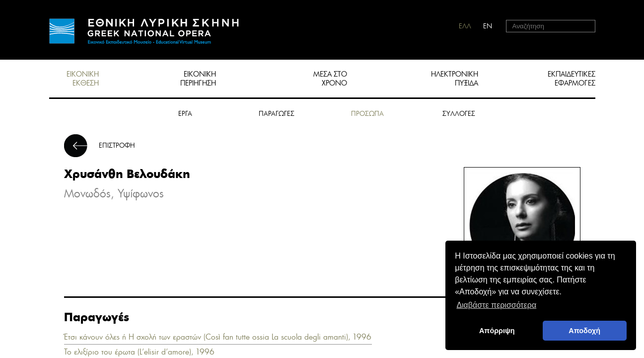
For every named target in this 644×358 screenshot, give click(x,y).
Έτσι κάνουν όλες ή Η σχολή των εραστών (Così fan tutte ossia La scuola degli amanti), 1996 (218, 337)
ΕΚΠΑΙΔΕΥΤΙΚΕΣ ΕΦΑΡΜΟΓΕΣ (572, 79)
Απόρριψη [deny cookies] (497, 331)
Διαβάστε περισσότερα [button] (496, 305)
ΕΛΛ (465, 26)
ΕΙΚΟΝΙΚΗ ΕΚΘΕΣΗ (83, 79)
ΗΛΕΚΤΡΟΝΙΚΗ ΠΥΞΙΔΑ (455, 79)
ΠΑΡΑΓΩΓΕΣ (277, 114)
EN (488, 26)
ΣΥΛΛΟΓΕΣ (459, 114)
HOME (144, 31)
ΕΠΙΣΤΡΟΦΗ (117, 145)
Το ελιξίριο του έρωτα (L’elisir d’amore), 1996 (139, 352)
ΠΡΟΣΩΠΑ (367, 114)
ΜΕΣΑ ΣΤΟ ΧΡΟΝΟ (330, 79)
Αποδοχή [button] (584, 331)
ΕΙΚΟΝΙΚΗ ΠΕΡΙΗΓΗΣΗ (198, 79)
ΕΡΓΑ (185, 114)
